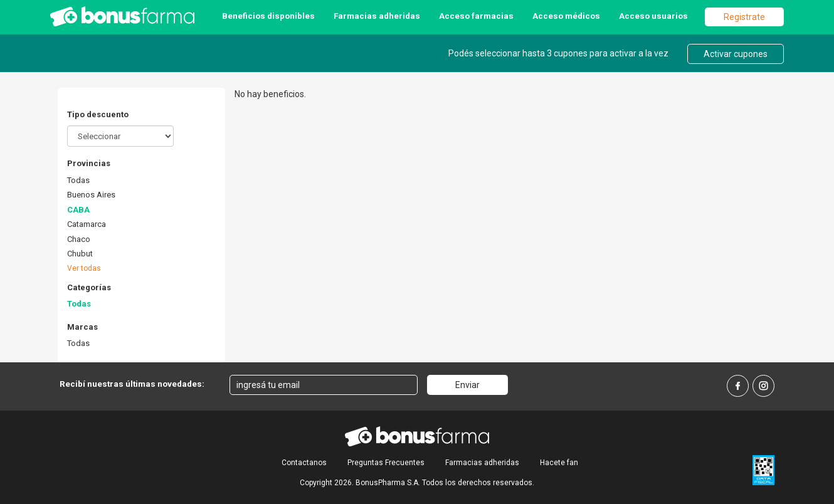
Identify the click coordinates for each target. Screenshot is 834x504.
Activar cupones (736, 54)
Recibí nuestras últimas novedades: (132, 384)
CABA (78, 210)
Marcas (82, 327)
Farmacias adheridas (377, 16)
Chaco (79, 239)
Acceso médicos (566, 16)
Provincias (89, 163)
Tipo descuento (98, 114)
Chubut (80, 254)
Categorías (89, 287)
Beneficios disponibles (268, 16)
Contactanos (304, 463)
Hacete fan (559, 463)
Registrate (744, 17)
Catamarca (87, 224)
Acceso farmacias (476, 16)
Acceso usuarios (653, 16)
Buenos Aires (91, 195)
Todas (78, 180)
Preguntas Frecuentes (386, 463)
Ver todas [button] (84, 268)
